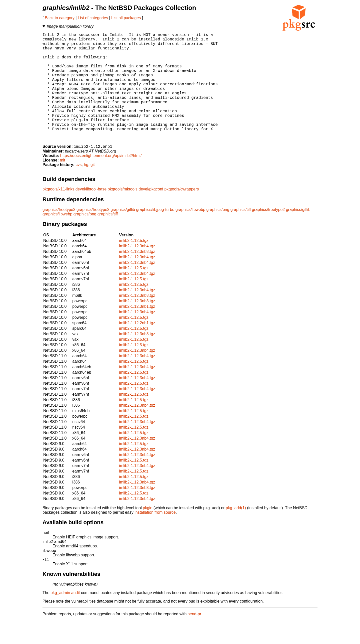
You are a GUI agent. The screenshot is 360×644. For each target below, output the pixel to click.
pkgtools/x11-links (58, 213)
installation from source (155, 536)
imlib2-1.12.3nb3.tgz (137, 275)
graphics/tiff (241, 233)
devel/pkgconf (151, 213)
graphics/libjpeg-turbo (155, 233)
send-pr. (195, 638)
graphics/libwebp (190, 233)
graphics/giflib (123, 233)
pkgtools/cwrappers (181, 213)
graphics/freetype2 (59, 233)
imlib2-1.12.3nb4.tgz (137, 270)
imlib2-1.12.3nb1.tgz (137, 330)
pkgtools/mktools (123, 213)
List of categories (93, 18)
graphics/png (218, 233)
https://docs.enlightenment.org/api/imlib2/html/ (101, 179)
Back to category (60, 18)
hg (86, 188)
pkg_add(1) (236, 532)
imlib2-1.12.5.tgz (134, 264)
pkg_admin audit (65, 616)
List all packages (126, 18)
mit (62, 184)
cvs (79, 188)
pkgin (147, 532)
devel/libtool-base (91, 213)
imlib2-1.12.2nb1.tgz (137, 347)
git (93, 188)
